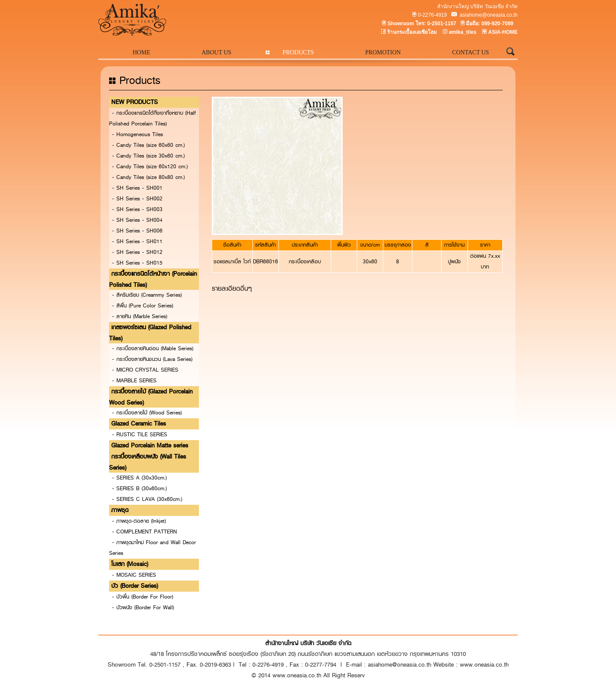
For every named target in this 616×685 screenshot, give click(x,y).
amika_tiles (463, 32)
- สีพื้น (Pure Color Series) (143, 306)
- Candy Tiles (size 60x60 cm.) (148, 145)
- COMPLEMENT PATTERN (145, 532)
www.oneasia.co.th (484, 664)
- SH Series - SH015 (137, 263)
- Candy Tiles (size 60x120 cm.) (150, 167)
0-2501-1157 (441, 24)
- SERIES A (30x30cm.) (139, 478)
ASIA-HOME (503, 32)
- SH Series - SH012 (137, 252)
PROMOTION (383, 52)
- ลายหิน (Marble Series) (140, 316)
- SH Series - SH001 (137, 188)
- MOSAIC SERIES (134, 575)
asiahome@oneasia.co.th (488, 15)
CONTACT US (471, 52)
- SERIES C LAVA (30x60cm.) (147, 499)
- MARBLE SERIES (134, 381)
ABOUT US (216, 52)
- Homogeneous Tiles (138, 134)
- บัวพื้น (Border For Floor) (143, 597)
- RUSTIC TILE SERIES (140, 435)
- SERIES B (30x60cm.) (139, 488)
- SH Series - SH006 (137, 231)
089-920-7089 (497, 24)
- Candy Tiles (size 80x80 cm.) (148, 177)
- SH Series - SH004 (137, 220)
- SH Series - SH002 (137, 199)
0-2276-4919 (432, 15)
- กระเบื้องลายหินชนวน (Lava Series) (152, 359)
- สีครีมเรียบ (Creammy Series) (147, 295)
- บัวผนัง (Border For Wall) (143, 608)
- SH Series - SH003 (137, 209)
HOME (141, 52)
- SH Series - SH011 (137, 241)
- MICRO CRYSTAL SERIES (145, 370)
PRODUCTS (298, 52)
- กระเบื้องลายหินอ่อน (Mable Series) (153, 348)
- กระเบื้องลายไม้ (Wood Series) (147, 413)
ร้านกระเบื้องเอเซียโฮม (412, 32)
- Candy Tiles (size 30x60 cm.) (148, 156)
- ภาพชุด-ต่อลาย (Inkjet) (139, 521)
